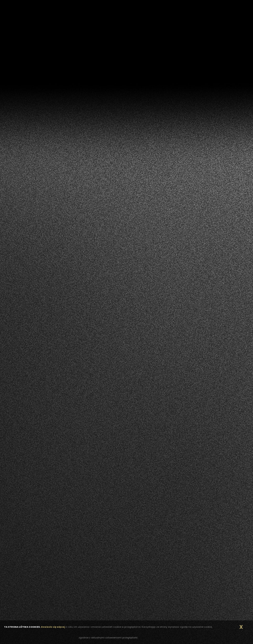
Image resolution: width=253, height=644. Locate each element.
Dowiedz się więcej (53, 627)
